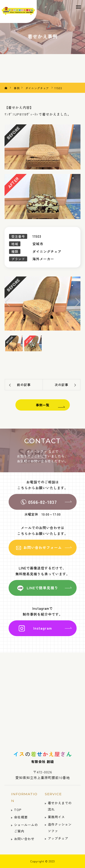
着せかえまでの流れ (60, 806)
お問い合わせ (24, 839)
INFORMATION (24, 797)
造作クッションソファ (60, 827)
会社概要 (21, 817)
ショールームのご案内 (26, 828)
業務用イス (56, 817)
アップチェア (58, 838)
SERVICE (53, 794)
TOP (18, 810)
